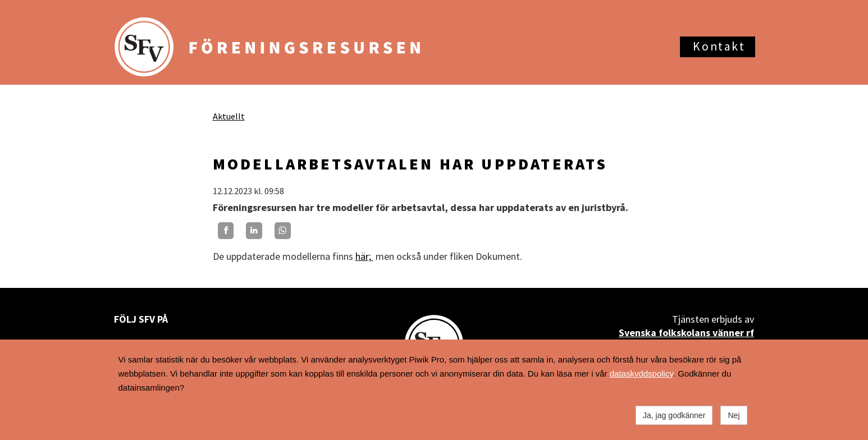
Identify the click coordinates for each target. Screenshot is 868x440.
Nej (734, 415)
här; (364, 256)
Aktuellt (229, 116)
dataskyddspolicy (641, 373)
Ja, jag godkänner (674, 415)
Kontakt (719, 46)
